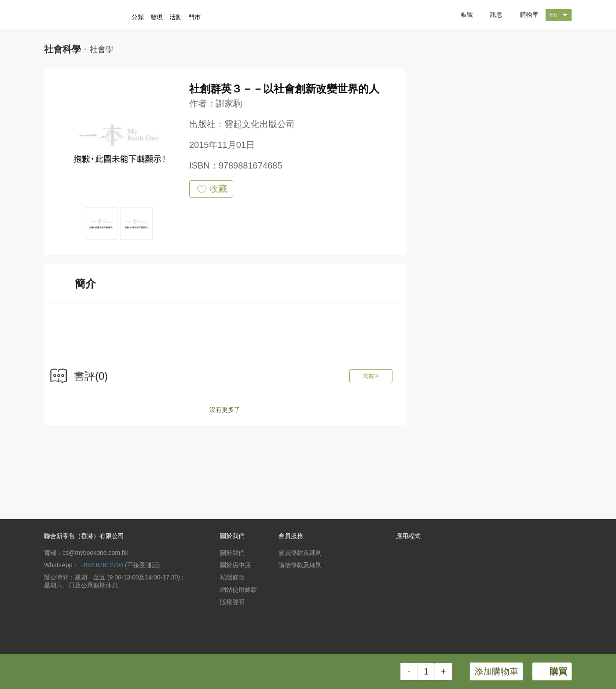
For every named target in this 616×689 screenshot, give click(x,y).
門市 (194, 17)
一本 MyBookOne (91, 15)
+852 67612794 (102, 565)
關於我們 (232, 553)
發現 (157, 17)
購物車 (523, 15)
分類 (138, 17)
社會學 (102, 49)
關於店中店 (235, 565)
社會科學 (62, 49)
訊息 (490, 15)
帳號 (460, 15)
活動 (176, 17)
